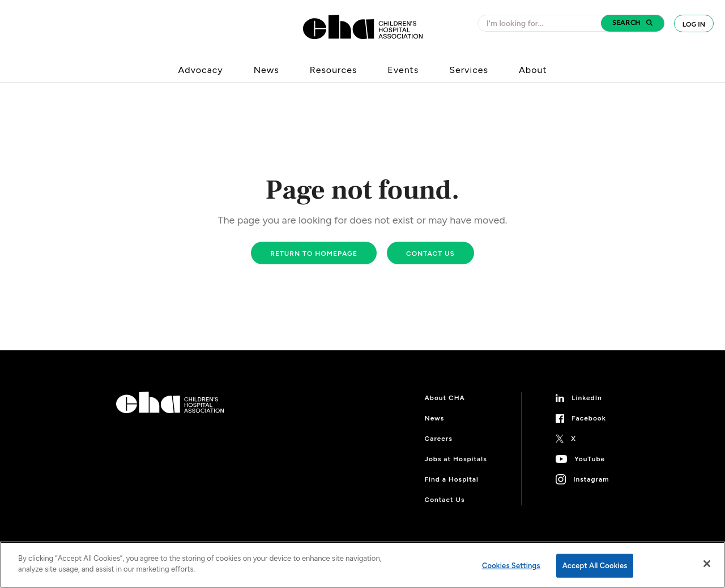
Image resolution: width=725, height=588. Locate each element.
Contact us (430, 254)
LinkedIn (587, 398)
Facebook (589, 418)
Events (403, 70)
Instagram (591, 479)
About (533, 70)
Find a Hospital (452, 479)
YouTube (590, 459)
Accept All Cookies (595, 566)
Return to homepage (314, 254)
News (266, 70)
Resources (334, 70)
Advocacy (201, 70)
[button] (633, 23)
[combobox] (543, 23)
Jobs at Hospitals (456, 459)
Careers (439, 439)
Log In (694, 24)
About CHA (445, 398)
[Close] (707, 564)
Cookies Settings (511, 566)
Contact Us (445, 500)
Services (469, 70)
